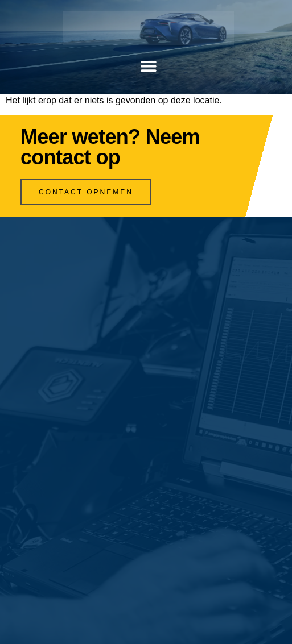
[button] (149, 66)
